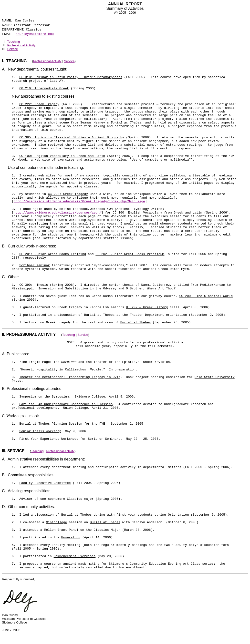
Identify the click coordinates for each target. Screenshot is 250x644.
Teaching (13, 42)
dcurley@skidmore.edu (35, 34)
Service (13, 49)
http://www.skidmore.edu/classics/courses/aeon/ (57, 213)
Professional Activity (21, 45)
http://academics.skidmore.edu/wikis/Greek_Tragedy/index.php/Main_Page (79, 201)
